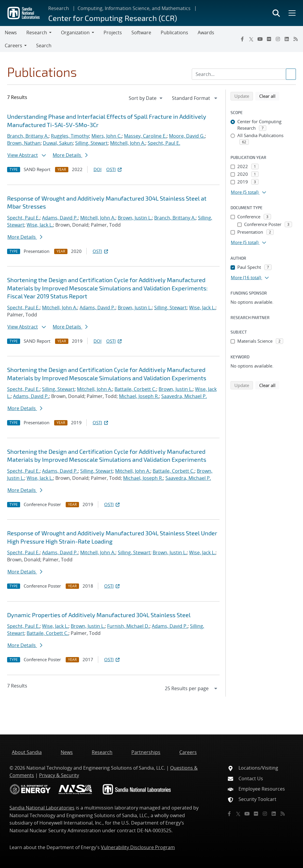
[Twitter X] (251, 39)
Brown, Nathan (24, 143)
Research (59, 8)
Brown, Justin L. (135, 218)
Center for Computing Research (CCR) (113, 18)
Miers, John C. (107, 136)
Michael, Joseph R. (139, 396)
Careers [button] (13, 45)
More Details (70, 155)
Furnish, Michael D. (128, 626)
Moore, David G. (187, 136)
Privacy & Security (59, 775)
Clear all (269, 96)
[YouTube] (260, 39)
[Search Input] (244, 74)
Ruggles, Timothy (70, 136)
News (11, 32)
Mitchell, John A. (128, 143)
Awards (206, 32)
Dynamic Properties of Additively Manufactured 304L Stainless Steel (99, 615)
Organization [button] (75, 32)
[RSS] (296, 39)
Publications (174, 32)
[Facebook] (242, 39)
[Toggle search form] (276, 13)
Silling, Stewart (91, 143)
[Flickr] (269, 39)
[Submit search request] (291, 74)
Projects (113, 32)
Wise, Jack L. (40, 225)
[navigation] (146, 98)
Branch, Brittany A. (28, 136)
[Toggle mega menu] (291, 13)
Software (141, 32)
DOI (97, 169)
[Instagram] (278, 39)
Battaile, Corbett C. (135, 389)
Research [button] (37, 32)
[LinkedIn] (287, 39)
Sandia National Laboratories (42, 808)
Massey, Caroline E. (145, 136)
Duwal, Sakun (58, 143)
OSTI (115, 169)
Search (44, 45)
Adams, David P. (60, 218)
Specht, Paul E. (164, 143)
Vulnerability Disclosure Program (138, 847)
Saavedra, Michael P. (184, 396)
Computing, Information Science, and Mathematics (134, 8)
